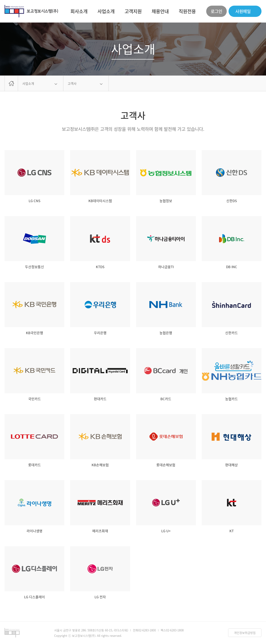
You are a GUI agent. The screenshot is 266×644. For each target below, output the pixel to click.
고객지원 (133, 11)
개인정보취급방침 (245, 633)
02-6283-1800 (147, 630)
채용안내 (160, 11)
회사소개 (79, 11)
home (11, 83)
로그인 (216, 11)
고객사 (72, 83)
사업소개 (106, 11)
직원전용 (187, 11)
